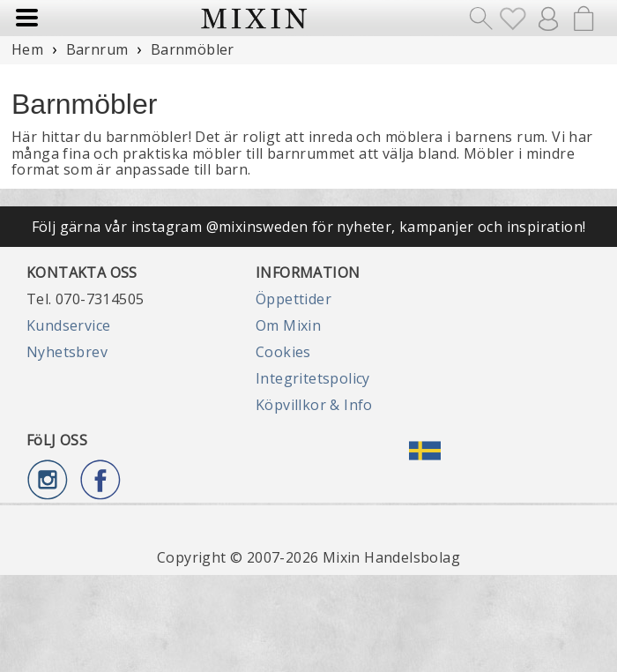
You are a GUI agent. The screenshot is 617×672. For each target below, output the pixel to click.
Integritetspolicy (313, 378)
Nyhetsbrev (67, 352)
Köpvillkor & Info (314, 405)
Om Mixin (288, 325)
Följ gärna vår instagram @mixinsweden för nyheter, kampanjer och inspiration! (309, 227)
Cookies (283, 352)
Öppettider (294, 299)
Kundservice (68, 325)
